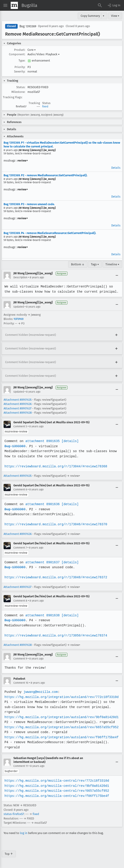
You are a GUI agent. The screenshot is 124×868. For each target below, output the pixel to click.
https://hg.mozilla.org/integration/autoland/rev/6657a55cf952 (61, 727)
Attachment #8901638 (18, 413)
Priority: (20, 67)
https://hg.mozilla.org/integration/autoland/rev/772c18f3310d (61, 697)
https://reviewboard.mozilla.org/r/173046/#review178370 (55, 524)
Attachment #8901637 (18, 408)
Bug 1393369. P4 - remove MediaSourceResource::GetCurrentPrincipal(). (50, 233)
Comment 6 (20, 489)
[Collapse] (117, 275)
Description (20, 277)
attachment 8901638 (42, 615)
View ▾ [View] (115, 16)
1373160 (19, 319)
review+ (23, 161)
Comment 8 (20, 601)
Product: (20, 50)
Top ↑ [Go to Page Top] (9, 854)
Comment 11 (21, 766)
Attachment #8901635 (18, 400)
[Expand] (116, 335)
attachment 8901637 (42, 562)
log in (24, 833)
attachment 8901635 (42, 441)
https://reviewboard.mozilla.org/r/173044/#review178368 (55, 466)
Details (116, 168)
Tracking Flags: (13, 97)
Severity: (20, 71)
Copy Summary (90, 16)
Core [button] (32, 50)
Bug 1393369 (28, 26)
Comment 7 (20, 548)
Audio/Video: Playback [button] (44, 54)
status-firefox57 (14, 814)
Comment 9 (20, 659)
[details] (69, 441)
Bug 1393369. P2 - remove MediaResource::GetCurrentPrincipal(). (45, 175)
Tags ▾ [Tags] (95, 264)
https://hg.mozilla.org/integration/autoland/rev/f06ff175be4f (61, 737)
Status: (21, 87)
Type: (22, 61)
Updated (19, 307)
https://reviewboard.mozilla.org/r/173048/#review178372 (55, 577)
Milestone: (18, 92)
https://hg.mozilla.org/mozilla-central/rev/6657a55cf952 (56, 791)
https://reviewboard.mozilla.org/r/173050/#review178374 (55, 635)
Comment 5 (20, 426)
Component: (17, 54)
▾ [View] (104, 16)
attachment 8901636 (42, 504)
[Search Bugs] (100, 5)
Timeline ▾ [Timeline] (112, 264)
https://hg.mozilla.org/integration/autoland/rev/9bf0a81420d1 (61, 717)
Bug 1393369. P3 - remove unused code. (29, 204)
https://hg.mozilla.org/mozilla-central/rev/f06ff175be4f (56, 796)
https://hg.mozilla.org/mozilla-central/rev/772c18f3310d (56, 781)
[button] (114, 5)
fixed (45, 106)
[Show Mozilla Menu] (14, 5)
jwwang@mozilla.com (40, 692)
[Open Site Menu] (5, 5)
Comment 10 (21, 683)
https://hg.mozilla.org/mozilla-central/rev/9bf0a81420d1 (56, 786)
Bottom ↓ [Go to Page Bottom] (78, 264)
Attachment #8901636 (18, 404)
